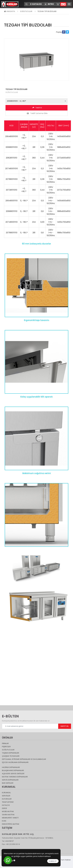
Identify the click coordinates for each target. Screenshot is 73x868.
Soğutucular (26, 11)
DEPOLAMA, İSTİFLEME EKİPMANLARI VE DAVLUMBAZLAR (24, 759)
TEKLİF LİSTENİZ (8, 802)
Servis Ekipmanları (10, 780)
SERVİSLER (6, 796)
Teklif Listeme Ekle (37, 113)
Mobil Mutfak (8, 811)
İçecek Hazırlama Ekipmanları (15, 762)
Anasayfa (10, 11)
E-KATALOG (36, 4)
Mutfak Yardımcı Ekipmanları (15, 777)
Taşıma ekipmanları (10, 753)
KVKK (4, 821)
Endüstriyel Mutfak (11, 824)
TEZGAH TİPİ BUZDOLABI (47, 11)
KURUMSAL (6, 793)
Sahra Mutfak (8, 815)
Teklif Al (37, 108)
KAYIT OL (65, 726)
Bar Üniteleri (8, 783)
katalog (6, 805)
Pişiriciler (6, 747)
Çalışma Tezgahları (11, 756)
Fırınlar (5, 743)
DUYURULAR (7, 799)
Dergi (4, 808)
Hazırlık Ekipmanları (11, 767)
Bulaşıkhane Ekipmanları (13, 770)
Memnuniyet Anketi (10, 818)
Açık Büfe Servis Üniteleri (13, 774)
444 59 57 (9, 841)
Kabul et (53, 861)
